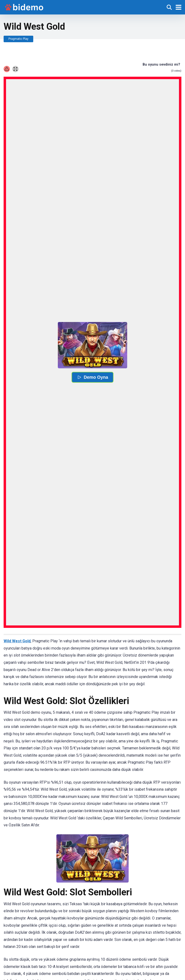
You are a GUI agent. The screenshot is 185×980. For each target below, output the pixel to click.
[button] (92, 345)
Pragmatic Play (18, 39)
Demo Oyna (92, 377)
